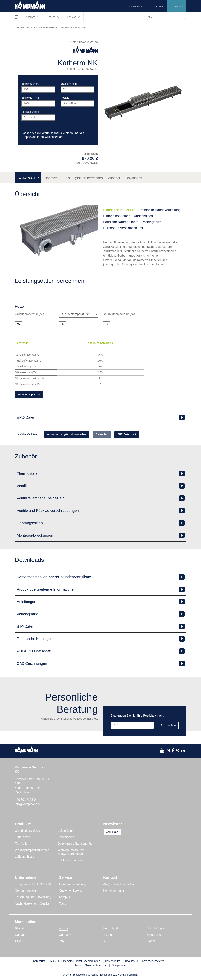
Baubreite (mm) (30, 84)
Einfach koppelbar (117, 216)
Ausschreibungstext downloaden (76, 435)
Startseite (20, 27)
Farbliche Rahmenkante (121, 222)
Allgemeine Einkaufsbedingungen (80, 962)
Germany (65, 936)
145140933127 (28, 178)
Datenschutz (112, 962)
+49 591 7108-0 (25, 801)
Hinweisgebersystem (152, 962)
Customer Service (71, 892)
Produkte (31, 27)
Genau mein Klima (27, 892)
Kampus (65, 898)
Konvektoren (66, 838)
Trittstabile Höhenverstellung (160, 210)
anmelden (115, 833)
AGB (53, 962)
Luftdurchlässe (24, 858)
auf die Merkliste (31, 435)
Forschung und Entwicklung (33, 898)
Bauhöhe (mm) (69, 84)
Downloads (134, 178)
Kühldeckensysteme (71, 861)
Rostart (65, 98)
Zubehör (114, 178)
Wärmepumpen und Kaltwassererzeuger (71, 853)
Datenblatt (118, 435)
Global (19, 930)
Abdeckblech (143, 216)
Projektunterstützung (73, 885)
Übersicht (52, 178)
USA (18, 942)
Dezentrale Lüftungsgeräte (75, 845)
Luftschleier (65, 832)
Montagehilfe (152, 222)
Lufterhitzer (22, 838)
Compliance (119, 966)
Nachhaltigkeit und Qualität (32, 905)
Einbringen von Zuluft (119, 210)
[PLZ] (138, 719)
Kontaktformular (114, 892)
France (151, 942)
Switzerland (110, 930)
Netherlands (154, 936)
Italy (62, 942)
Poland (107, 936)
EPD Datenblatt (148, 435)
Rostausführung (30, 112)
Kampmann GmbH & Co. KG (34, 885)
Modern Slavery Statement (91, 966)
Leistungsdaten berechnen (83, 178)
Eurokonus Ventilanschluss (123, 228)
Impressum (38, 962)
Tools (62, 905)
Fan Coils (21, 845)
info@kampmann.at (28, 805)
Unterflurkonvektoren (48, 27)
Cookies (130, 962)
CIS (105, 942)
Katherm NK (67, 27)
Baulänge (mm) (30, 98)
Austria (64, 930)
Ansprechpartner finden (119, 885)
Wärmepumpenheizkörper (32, 851)
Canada (20, 936)
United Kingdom (157, 930)
